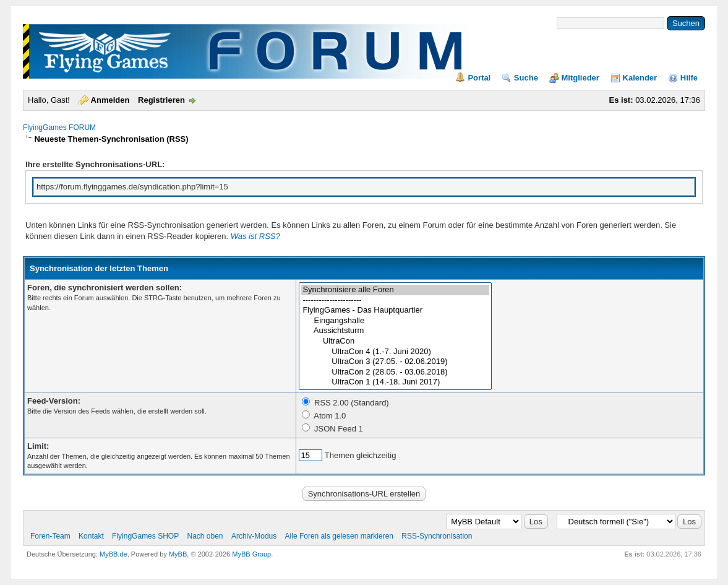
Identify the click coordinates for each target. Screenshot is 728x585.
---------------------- (395, 301)
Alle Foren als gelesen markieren (339, 536)
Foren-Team (50, 536)
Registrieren (161, 100)
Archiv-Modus (254, 536)
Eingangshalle (395, 321)
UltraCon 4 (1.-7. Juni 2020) (395, 352)
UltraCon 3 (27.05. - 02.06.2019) (395, 362)
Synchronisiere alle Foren (395, 290)
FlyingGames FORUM (59, 128)
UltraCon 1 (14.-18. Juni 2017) (395, 382)
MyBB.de (113, 554)
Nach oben (205, 536)
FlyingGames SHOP (145, 536)
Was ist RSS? (255, 236)
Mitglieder (580, 78)
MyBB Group (251, 554)
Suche (526, 78)
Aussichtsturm (395, 331)
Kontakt (91, 536)
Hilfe (689, 78)
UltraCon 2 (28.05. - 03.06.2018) (395, 372)
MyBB (178, 554)
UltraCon (395, 341)
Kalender (640, 78)
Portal (479, 78)
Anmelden (110, 100)
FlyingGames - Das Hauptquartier (395, 310)
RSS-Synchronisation (437, 536)
